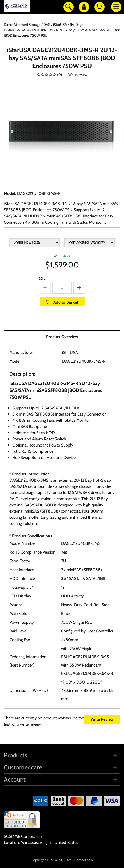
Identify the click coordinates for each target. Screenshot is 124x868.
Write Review (102, 719)
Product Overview (62, 337)
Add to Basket (65, 302)
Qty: (43, 278)
